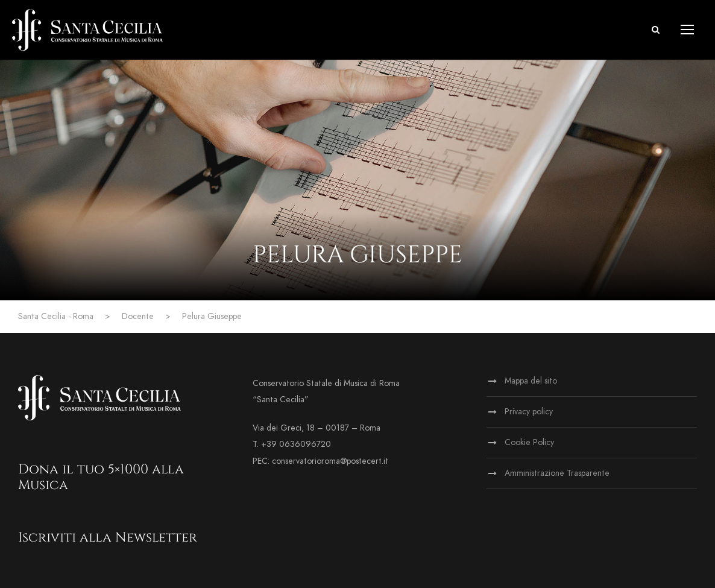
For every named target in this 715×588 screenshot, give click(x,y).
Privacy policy (529, 412)
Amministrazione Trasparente (557, 473)
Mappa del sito (531, 381)
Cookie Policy (529, 442)
